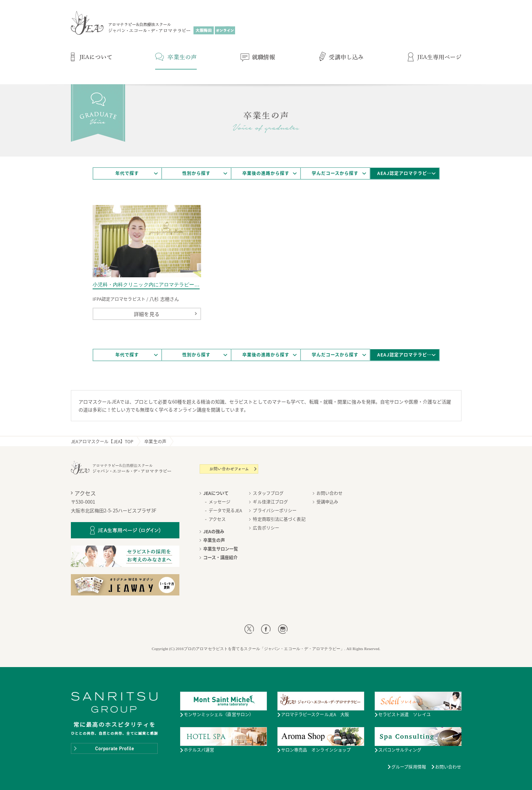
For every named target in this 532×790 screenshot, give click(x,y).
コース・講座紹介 (221, 558)
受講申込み (327, 502)
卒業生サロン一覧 (221, 549)
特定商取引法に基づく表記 (279, 519)
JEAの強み (214, 531)
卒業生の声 (155, 441)
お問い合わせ (330, 493)
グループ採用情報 (409, 767)
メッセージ (220, 502)
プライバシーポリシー (275, 511)
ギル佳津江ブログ (270, 502)
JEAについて (216, 493)
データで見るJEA (225, 511)
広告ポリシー (266, 528)
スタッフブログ (268, 493)
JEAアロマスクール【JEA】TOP (102, 441)
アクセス (217, 519)
